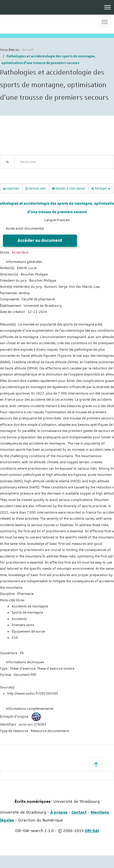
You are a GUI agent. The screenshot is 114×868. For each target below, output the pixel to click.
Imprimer (11, 188)
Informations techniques (25, 662)
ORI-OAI (92, 831)
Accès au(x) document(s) (25, 229)
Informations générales (24, 262)
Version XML (36, 188)
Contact (79, 812)
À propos (59, 812)
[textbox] (64, 162)
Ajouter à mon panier (69, 188)
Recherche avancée (15, 172)
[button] (96, 764)
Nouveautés (41, 172)
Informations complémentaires (30, 709)
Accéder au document (40, 241)
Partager (101, 188)
